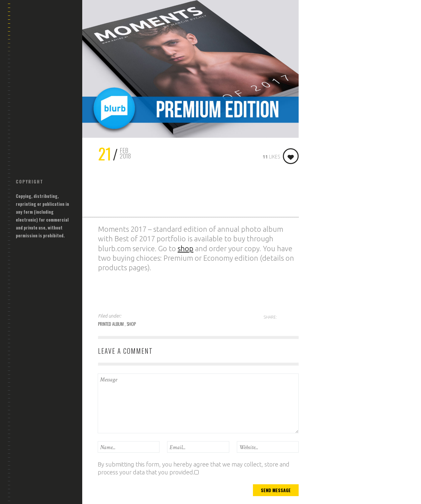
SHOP (131, 324)
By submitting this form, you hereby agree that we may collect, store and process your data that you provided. (194, 468)
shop (186, 249)
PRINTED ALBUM (111, 324)
